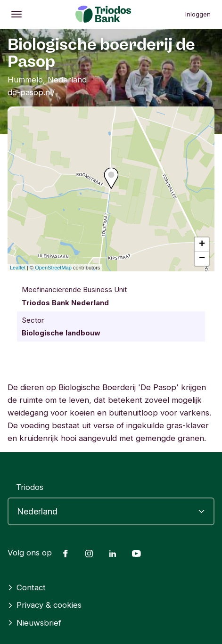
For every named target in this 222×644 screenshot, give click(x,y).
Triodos (30, 487)
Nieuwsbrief (34, 623)
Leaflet (18, 268)
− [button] (202, 259)
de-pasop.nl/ (31, 92)
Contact (27, 587)
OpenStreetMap (53, 268)
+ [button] (202, 245)
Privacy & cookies (45, 605)
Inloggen (198, 14)
